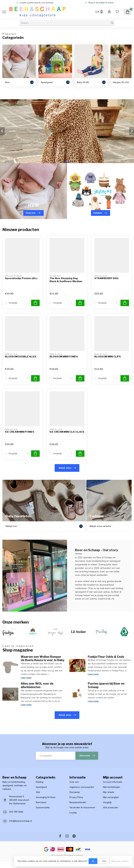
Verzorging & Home (46, 797)
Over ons (74, 782)
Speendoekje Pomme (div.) (21, 278)
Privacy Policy (76, 797)
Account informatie (113, 782)
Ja (93, 861)
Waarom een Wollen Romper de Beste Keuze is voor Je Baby (43, 658)
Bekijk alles (67, 468)
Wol (38, 792)
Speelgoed (41, 787)
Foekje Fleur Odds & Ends (106, 657)
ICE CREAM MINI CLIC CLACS (67, 432)
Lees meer (26, 678)
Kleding (40, 782)
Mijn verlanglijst (111, 797)
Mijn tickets (109, 792)
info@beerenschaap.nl (21, 821)
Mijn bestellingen (112, 787)
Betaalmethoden (78, 802)
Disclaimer (75, 792)
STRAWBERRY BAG (106, 278)
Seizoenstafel (43, 808)
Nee (104, 861)
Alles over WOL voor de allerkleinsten (37, 685)
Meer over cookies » (120, 861)
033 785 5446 (16, 812)
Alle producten (110, 808)
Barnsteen (41, 802)
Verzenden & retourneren (82, 808)
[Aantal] (27, 303)
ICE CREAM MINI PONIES (20, 432)
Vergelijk (13, 303)
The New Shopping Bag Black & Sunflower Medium (66, 280)
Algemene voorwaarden (82, 787)
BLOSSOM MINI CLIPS (108, 357)
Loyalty (73, 813)
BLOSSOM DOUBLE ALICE (21, 357)
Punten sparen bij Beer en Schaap (106, 685)
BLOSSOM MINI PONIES (64, 357)
